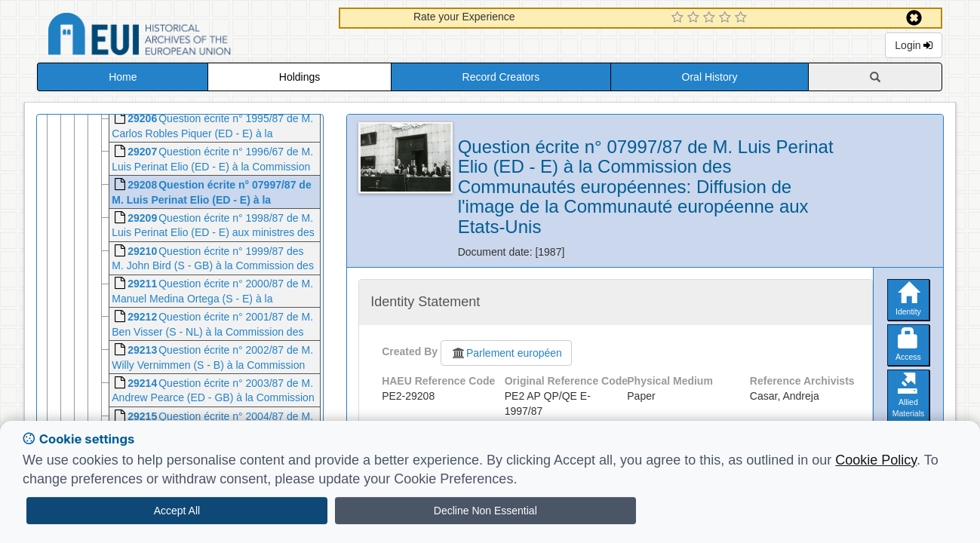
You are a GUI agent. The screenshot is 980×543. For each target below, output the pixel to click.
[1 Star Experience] (679, 18)
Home (123, 77)
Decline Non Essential (485, 511)
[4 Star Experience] (727, 18)
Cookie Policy (876, 460)
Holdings (300, 77)
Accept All (177, 511)
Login (914, 45)
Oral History (710, 77)
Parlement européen (506, 353)
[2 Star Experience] (695, 18)
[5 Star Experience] (743, 18)
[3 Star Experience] (711, 18)
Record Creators (501, 77)
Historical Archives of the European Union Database (182, 37)
